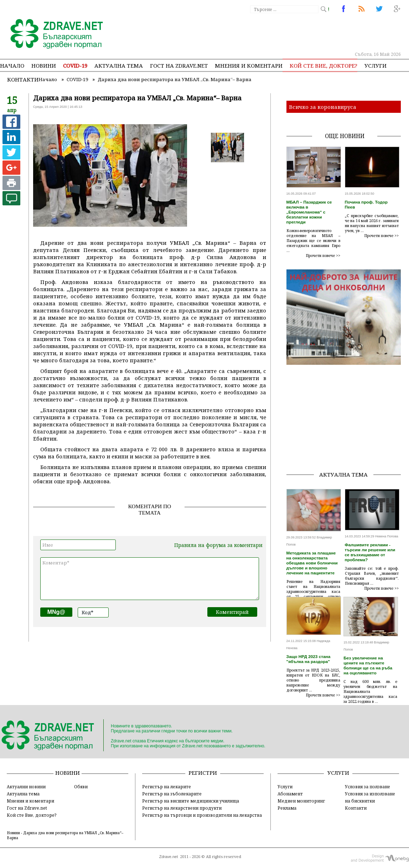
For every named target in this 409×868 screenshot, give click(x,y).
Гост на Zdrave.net (27, 808)
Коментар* (150, 579)
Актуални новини (26, 787)
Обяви (81, 787)
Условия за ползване (367, 787)
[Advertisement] (346, 415)
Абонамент (290, 794)
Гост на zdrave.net (179, 65)
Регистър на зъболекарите (172, 794)
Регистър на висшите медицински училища (191, 801)
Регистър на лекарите (167, 787)
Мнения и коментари (249, 65)
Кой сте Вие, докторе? (323, 65)
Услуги (376, 65)
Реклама (287, 808)
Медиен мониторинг (301, 801)
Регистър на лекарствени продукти (182, 808)
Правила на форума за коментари (218, 545)
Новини (44, 65)
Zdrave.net (169, 857)
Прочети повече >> (323, 256)
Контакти (23, 79)
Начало (12, 65)
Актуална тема (119, 65)
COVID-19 (75, 65)
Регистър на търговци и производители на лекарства (202, 815)
